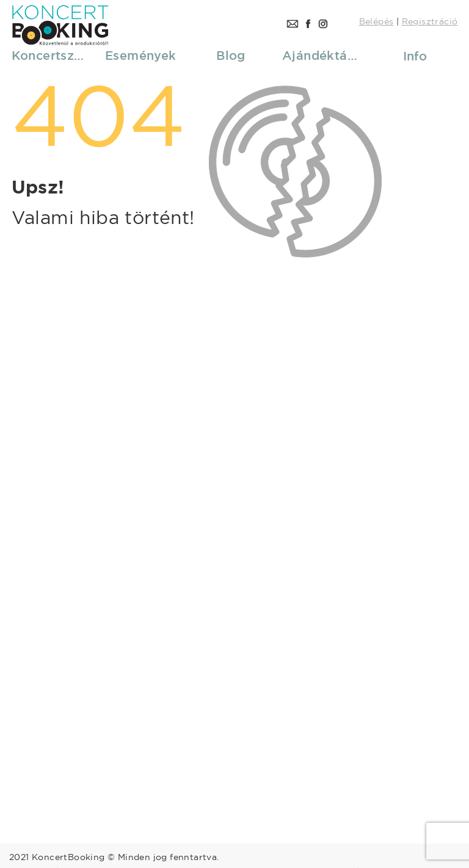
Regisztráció (430, 21)
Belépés (376, 21)
